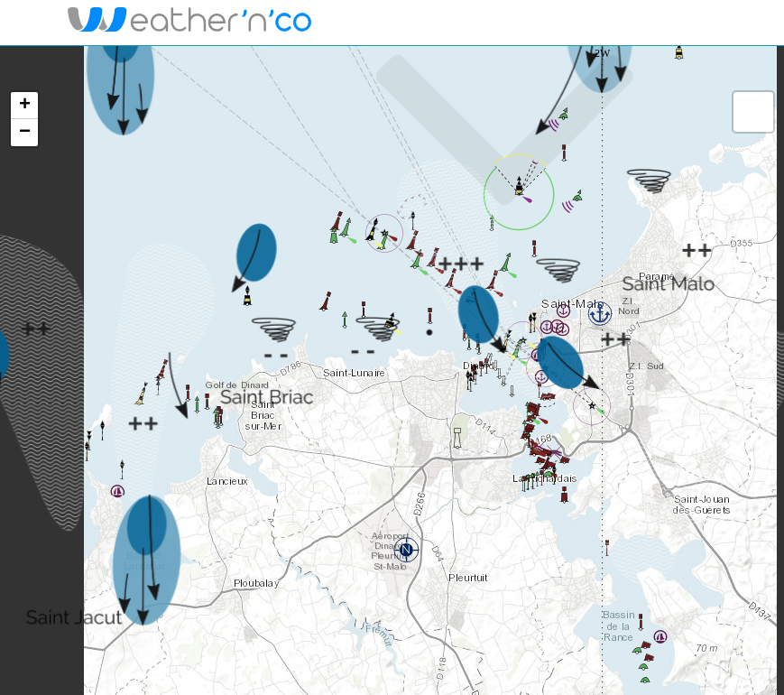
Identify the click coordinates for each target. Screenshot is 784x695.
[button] (600, 313)
